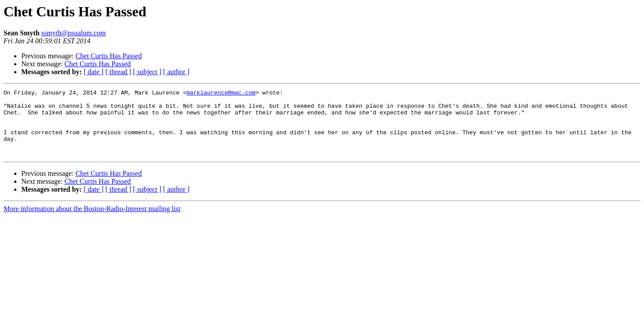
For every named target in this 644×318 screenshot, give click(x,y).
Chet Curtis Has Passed (109, 56)
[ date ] (94, 72)
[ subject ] (147, 72)
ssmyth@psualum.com (73, 33)
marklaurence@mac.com (221, 94)
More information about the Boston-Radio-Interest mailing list (92, 222)
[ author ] (176, 72)
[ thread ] (118, 72)
